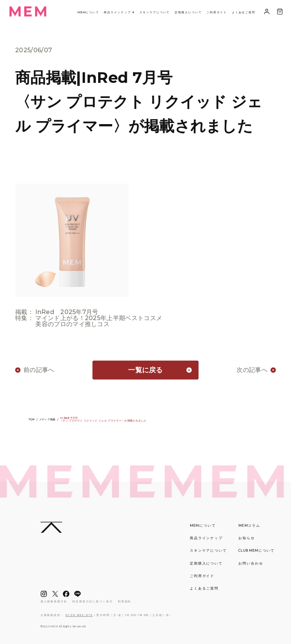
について (88, 12)
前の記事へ (39, 370)
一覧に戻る (145, 370)
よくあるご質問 (244, 12)
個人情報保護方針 (54, 601)
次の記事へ (252, 370)
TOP (32, 419)
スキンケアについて (155, 12)
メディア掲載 (47, 419)
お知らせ (247, 538)
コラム (249, 526)
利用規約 (125, 601)
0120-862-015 (79, 615)
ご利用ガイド (217, 12)
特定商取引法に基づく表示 (93, 601)
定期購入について (188, 12)
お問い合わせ (251, 563)
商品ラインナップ (119, 12)
